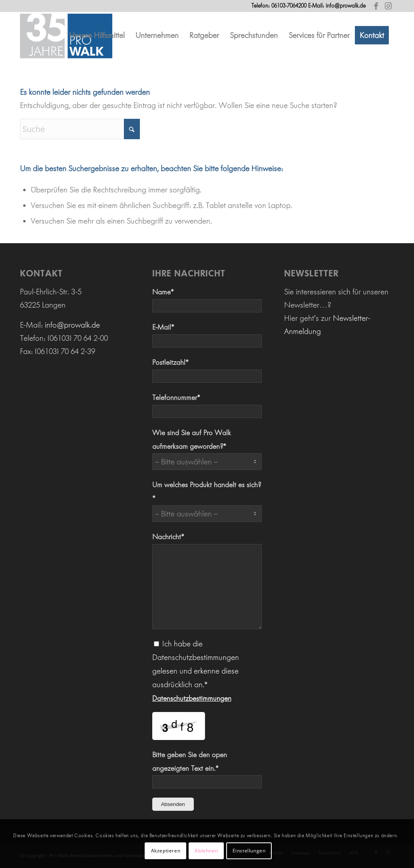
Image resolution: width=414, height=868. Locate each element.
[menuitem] (97, 35)
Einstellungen (249, 851)
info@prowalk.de (346, 6)
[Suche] (80, 129)
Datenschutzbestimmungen (192, 698)
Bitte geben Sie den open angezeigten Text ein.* (207, 769)
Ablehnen (206, 851)
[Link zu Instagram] (388, 6)
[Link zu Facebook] (376, 6)
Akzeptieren (166, 851)
